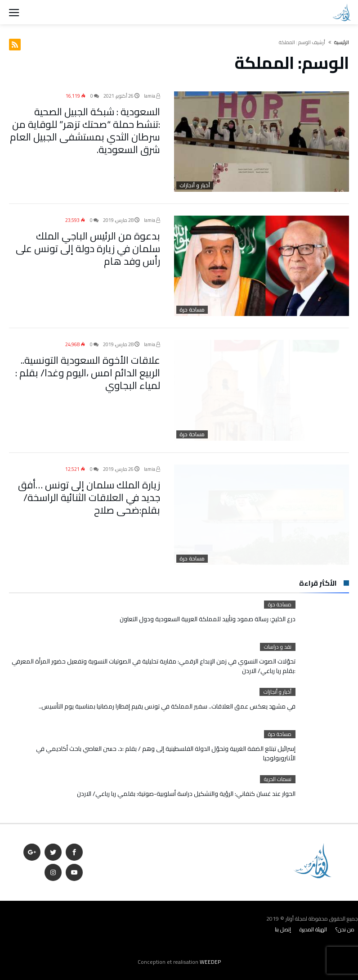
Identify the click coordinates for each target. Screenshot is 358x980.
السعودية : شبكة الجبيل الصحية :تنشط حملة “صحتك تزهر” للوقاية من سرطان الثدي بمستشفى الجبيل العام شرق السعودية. (85, 131)
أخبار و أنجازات (195, 185)
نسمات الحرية (278, 779)
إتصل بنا (283, 929)
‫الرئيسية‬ (342, 42)
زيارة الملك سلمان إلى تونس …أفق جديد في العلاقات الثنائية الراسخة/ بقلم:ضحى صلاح (89, 497)
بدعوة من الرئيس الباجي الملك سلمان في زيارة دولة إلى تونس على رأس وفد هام (88, 248)
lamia (152, 96)
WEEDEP (210, 962)
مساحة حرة (192, 310)
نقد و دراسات (278, 647)
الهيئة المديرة (313, 929)
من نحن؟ (345, 929)
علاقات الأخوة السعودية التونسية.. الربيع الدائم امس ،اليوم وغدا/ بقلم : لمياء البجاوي (88, 373)
